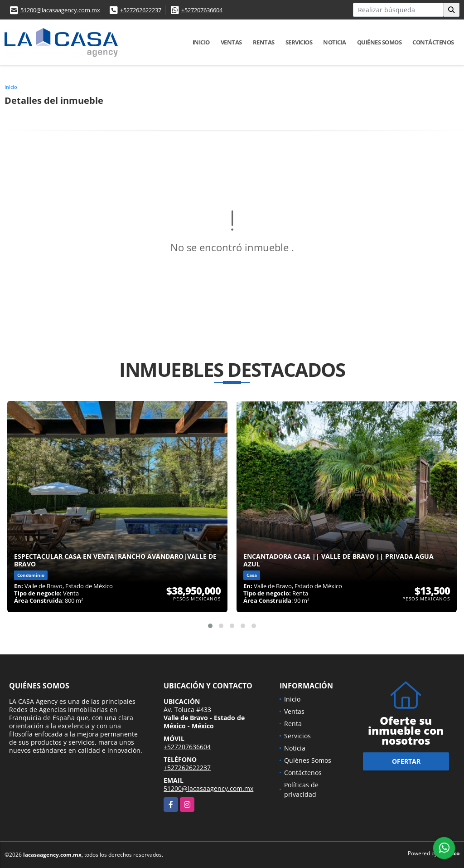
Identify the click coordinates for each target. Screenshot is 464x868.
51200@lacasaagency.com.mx (60, 10)
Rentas (264, 42)
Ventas (231, 42)
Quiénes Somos (379, 42)
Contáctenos (433, 42)
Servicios (299, 42)
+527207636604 (202, 10)
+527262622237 (141, 10)
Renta (293, 724)
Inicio (201, 42)
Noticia (335, 42)
